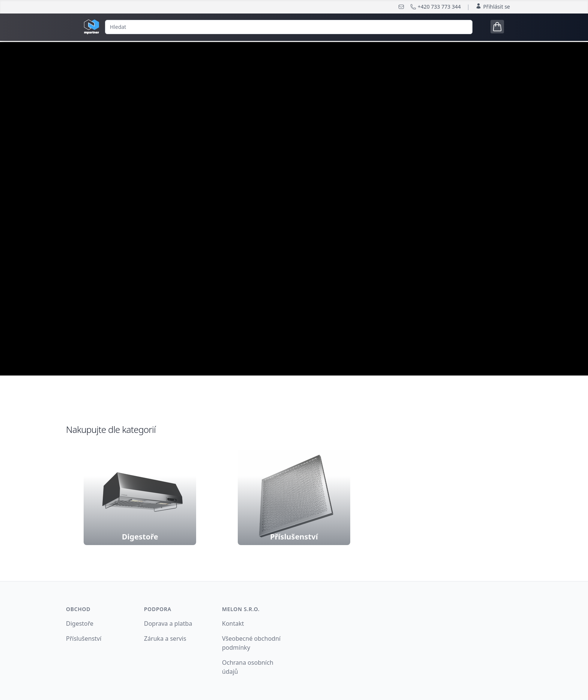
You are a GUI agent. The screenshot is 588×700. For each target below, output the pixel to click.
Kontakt (233, 623)
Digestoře (80, 623)
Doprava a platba (168, 623)
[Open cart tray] (497, 27)
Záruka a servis (165, 638)
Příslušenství (84, 638)
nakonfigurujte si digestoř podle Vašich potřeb (294, 243)
